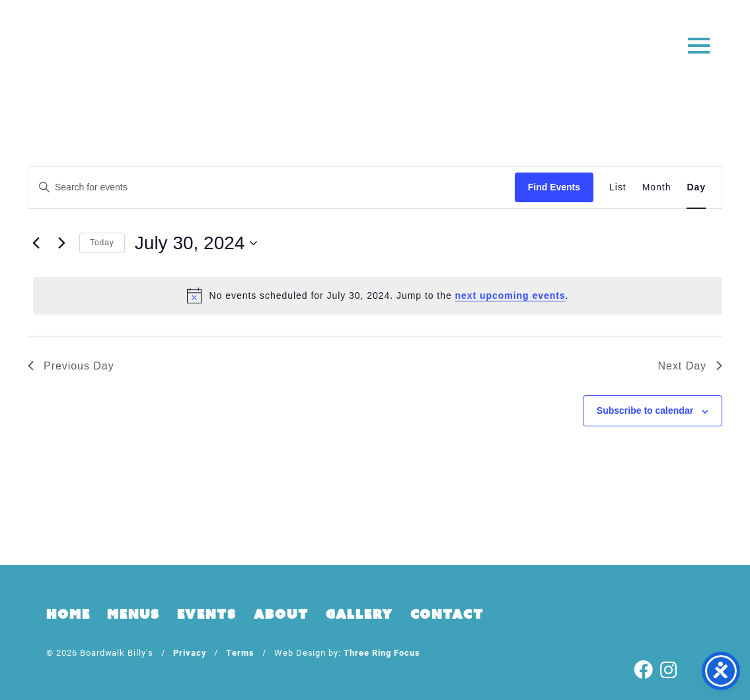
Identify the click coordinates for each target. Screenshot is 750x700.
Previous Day (71, 366)
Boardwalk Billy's (375, 51)
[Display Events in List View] (618, 187)
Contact (447, 614)
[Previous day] (36, 243)
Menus (133, 614)
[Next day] (61, 243)
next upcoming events (510, 295)
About (281, 614)
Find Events (554, 187)
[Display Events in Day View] (696, 187)
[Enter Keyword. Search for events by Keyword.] (272, 187)
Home (68, 614)
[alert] (378, 295)
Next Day (690, 366)
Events (207, 614)
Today (102, 243)
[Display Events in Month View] (657, 187)
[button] (699, 45)
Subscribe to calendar (645, 410)
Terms (240, 652)
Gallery (359, 614)
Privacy (190, 652)
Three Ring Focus (382, 652)
